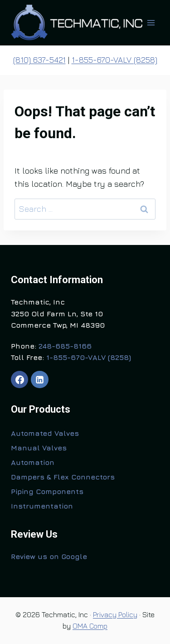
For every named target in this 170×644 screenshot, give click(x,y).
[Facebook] (19, 379)
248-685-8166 (65, 346)
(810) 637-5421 (39, 60)
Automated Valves (45, 433)
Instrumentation (42, 506)
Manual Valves (39, 448)
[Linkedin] (39, 379)
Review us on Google (49, 556)
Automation (33, 462)
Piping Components (47, 491)
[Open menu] (151, 22)
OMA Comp (90, 626)
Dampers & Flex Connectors (63, 477)
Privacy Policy (115, 614)
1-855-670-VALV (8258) (114, 60)
